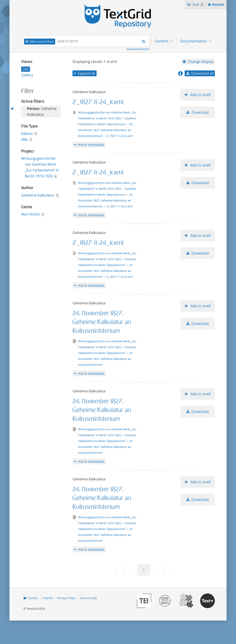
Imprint (48, 598)
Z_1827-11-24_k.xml (98, 102)
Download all (202, 73)
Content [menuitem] (162, 41)
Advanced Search (138, 49)
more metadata (91, 145)
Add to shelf (200, 95)
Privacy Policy (66, 598)
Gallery (27, 75)
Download (200, 112)
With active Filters (42, 42)
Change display (201, 62)
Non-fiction (31, 214)
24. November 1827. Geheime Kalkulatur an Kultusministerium (106, 130)
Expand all (86, 73)
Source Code (88, 598)
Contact (33, 598)
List (25, 69)
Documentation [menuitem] (194, 41)
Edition (27, 134)
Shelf (198, 4)
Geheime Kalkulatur (38, 195)
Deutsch (219, 5)
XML (25, 139)
